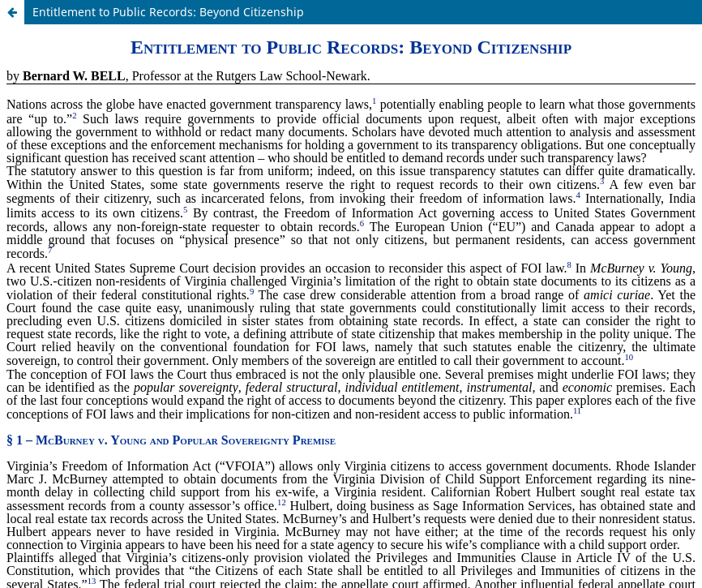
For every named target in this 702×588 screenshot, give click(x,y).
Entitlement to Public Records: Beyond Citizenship (168, 12)
